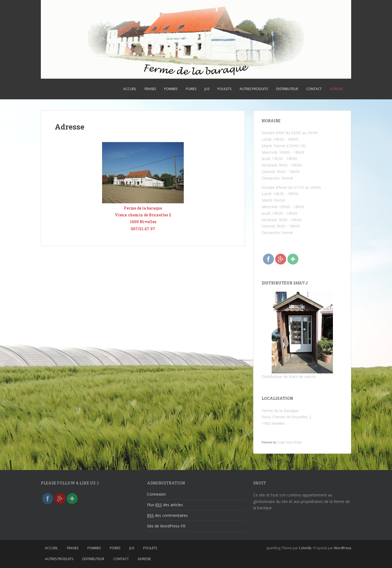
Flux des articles (165, 505)
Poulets (224, 89)
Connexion (156, 494)
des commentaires (167, 515)
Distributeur (287, 89)
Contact (314, 89)
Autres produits (254, 89)
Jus (207, 89)
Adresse (336, 89)
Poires (191, 89)
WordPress (343, 548)
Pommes (171, 89)
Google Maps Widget (290, 442)
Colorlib (305, 548)
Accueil (130, 89)
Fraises (150, 89)
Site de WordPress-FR (166, 526)
